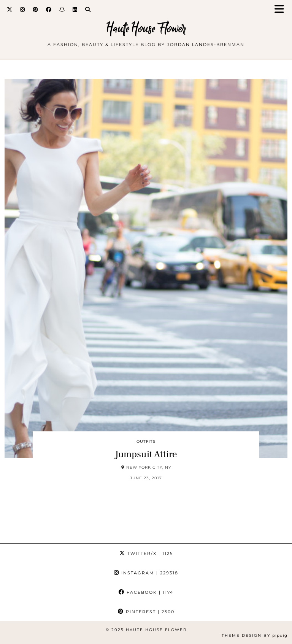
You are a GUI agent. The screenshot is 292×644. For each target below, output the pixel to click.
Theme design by (255, 635)
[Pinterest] (36, 10)
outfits (146, 441)
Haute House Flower (146, 28)
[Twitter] (10, 10)
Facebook (146, 592)
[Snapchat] (62, 10)
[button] (282, 10)
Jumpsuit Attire (146, 454)
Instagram (146, 573)
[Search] (88, 10)
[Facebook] (49, 10)
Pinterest (146, 612)
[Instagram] (23, 10)
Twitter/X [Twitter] (146, 553)
